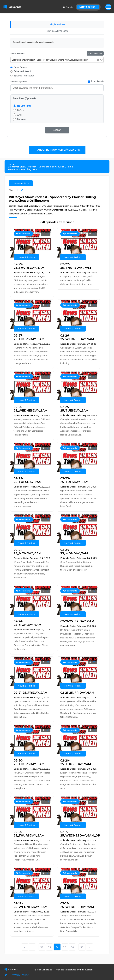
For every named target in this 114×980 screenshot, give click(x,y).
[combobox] (57, 60)
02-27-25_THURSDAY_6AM (29, 337)
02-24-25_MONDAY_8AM (27, 552)
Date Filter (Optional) (24, 98)
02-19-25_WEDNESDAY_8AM (31, 905)
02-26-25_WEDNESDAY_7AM (77, 337)
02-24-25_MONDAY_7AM (74, 552)
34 (57, 947)
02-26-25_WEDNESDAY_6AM (31, 409)
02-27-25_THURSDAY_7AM (76, 266)
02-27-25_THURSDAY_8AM (29, 266)
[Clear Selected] (98, 60)
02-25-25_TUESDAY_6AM (74, 480)
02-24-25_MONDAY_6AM (27, 623)
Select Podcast (17, 54)
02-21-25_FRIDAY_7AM (30, 693)
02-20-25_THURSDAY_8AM (29, 762)
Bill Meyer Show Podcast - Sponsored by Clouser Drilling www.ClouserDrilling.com (40, 168)
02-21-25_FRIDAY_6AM (77, 693)
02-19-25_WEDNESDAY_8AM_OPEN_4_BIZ (79, 834)
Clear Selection (95, 53)
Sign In (68, 7)
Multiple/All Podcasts (57, 31)
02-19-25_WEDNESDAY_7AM (77, 905)
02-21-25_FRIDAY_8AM (77, 621)
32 (42, 947)
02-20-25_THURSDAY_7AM (76, 762)
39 (82, 947)
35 (65, 947)
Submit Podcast (88, 7)
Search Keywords (19, 82)
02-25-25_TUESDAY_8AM (74, 409)
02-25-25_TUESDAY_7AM (28, 480)
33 (49, 947)
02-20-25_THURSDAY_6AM (29, 834)
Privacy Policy (20, 975)
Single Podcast (57, 24)
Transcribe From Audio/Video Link (57, 150)
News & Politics (21, 183)
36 (72, 947)
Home (11, 164)
